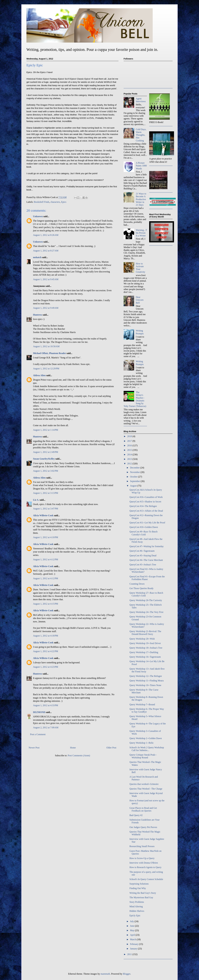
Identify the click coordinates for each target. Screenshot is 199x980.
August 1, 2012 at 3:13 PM (46, 493)
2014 (130, 455)
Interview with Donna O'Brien (144, 863)
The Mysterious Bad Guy (141, 897)
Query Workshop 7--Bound (142, 704)
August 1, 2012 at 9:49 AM (46, 308)
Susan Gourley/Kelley (44, 459)
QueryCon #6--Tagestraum (142, 551)
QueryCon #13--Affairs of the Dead (146, 511)
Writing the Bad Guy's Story (143, 893)
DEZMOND (39, 712)
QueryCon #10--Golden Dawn (144, 527)
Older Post (111, 748)
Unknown (38, 216)
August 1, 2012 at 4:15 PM (46, 604)
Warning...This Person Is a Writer (141, 233)
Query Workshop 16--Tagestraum (145, 657)
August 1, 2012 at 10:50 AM (46, 346)
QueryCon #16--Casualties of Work (146, 497)
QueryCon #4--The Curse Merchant (146, 560)
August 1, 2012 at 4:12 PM (46, 559)
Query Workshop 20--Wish (142, 639)
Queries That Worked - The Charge (146, 789)
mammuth (105, 974)
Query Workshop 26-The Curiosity (146, 600)
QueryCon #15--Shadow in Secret (145, 502)
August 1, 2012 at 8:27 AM (46, 251)
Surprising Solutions (139, 884)
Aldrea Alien (39, 375)
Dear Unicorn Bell (140, 300)
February (135, 944)
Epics (64, 202)
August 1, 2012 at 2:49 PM (46, 452)
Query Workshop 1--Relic (142, 743)
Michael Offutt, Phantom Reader (49, 353)
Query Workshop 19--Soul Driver (145, 643)
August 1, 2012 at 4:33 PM (46, 705)
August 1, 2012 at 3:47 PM (46, 509)
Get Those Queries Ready (142, 588)
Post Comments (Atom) (79, 755)
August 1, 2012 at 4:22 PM (46, 651)
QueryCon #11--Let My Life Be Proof (147, 523)
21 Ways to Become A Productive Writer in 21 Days (141, 199)
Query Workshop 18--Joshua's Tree (146, 648)
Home (73, 748)
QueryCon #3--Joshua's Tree (143, 565)
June (132, 926)
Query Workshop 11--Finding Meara (147, 681)
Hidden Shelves (137, 911)
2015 (130, 450)
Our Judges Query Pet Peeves (143, 827)
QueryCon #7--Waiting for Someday (147, 546)
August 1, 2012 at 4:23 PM (46, 667)
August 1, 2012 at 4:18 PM (46, 636)
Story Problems (137, 902)
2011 (130, 954)
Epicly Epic (135, 916)
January (134, 949)
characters (55, 202)
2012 (130, 464)
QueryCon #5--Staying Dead (143, 556)
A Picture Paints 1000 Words (141, 166)
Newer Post (34, 748)
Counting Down (137, 584)
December (135, 468)
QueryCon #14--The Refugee (143, 506)
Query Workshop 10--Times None (145, 685)
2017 (130, 441)
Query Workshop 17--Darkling (144, 652)
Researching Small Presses (142, 846)
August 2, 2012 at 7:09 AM (46, 727)
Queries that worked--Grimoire (144, 784)
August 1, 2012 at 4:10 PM (46, 537)
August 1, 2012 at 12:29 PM (46, 369)
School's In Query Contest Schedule (146, 879)
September (135, 481)
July (132, 921)
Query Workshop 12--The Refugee (146, 676)
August (134, 486)
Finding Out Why (138, 888)
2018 (130, 436)
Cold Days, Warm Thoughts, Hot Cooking (141, 135)
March (133, 939)
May (132, 930)
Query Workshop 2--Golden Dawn (146, 738)
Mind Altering (136, 906)
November (135, 472)
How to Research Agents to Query (145, 867)
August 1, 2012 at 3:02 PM (46, 471)
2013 (130, 459)
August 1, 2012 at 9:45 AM (46, 279)
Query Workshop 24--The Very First (146, 612)
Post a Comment (38, 734)
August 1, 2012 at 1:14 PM (46, 430)
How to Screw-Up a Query (142, 858)
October (134, 477)
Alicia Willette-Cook (43, 515)
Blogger (127, 974)
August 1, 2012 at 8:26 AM (46, 235)
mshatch (37, 257)
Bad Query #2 (136, 815)
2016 (130, 445)
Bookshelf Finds (42, 202)
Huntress (38, 315)
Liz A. (36, 500)
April (133, 935)
